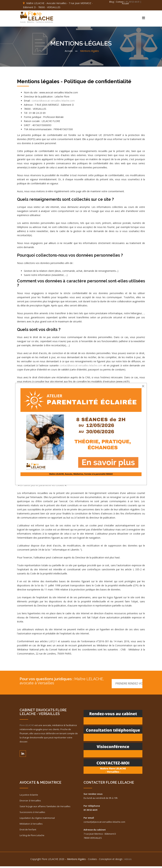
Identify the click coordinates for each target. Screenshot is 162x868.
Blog (112, 2)
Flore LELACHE (27, 727)
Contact (120, 2)
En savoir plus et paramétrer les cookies (42, 487)
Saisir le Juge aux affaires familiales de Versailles (45, 808)
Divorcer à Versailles (30, 802)
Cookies (92, 861)
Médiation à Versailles (31, 825)
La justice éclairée (29, 796)
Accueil (125, 3)
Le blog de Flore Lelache (32, 837)
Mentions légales (76, 861)
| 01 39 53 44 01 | (133, 2)
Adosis (128, 861)
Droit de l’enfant (28, 831)
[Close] (143, 386)
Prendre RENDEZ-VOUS (128, 682)
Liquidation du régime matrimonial (37, 820)
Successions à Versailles (32, 814)
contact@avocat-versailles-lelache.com (53, 102)
